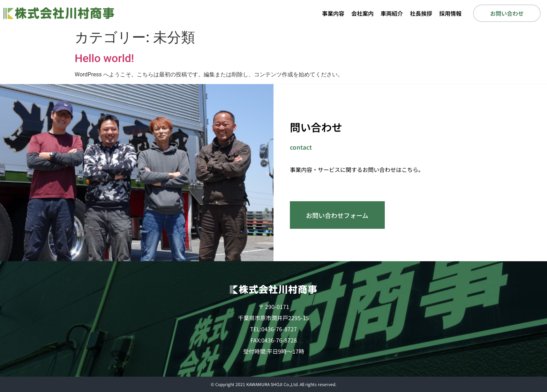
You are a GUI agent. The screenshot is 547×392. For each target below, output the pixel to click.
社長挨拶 (421, 13)
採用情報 (450, 13)
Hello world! (104, 58)
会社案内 (362, 13)
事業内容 (333, 13)
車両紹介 (392, 13)
